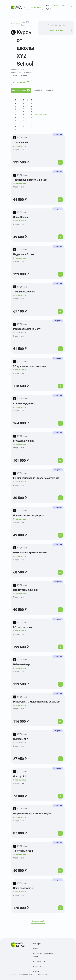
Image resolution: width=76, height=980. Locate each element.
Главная (15, 24)
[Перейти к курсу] (60, 162)
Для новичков (15, 115)
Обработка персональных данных (44, 955)
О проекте (37, 966)
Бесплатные (24, 113)
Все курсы (49, 7)
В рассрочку (32, 113)
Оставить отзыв (20, 146)
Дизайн (38, 90)
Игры (50, 90)
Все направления (21, 90)
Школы (56, 6)
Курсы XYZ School (25, 24)
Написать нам (39, 961)
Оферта (36, 971)
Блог (64, 6)
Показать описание (19, 76)
